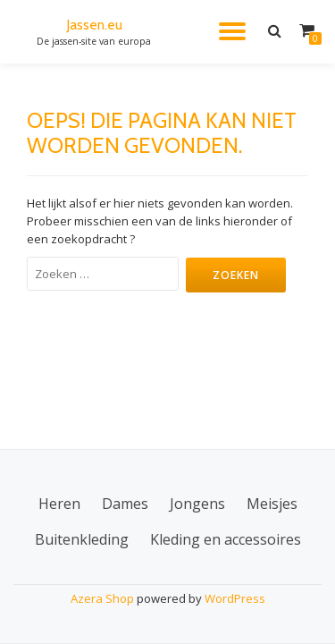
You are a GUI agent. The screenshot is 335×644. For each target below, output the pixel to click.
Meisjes (272, 504)
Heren (59, 504)
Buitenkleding (82, 539)
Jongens (197, 504)
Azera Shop (102, 598)
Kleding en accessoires (226, 539)
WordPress (235, 598)
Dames (125, 504)
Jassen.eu (94, 25)
